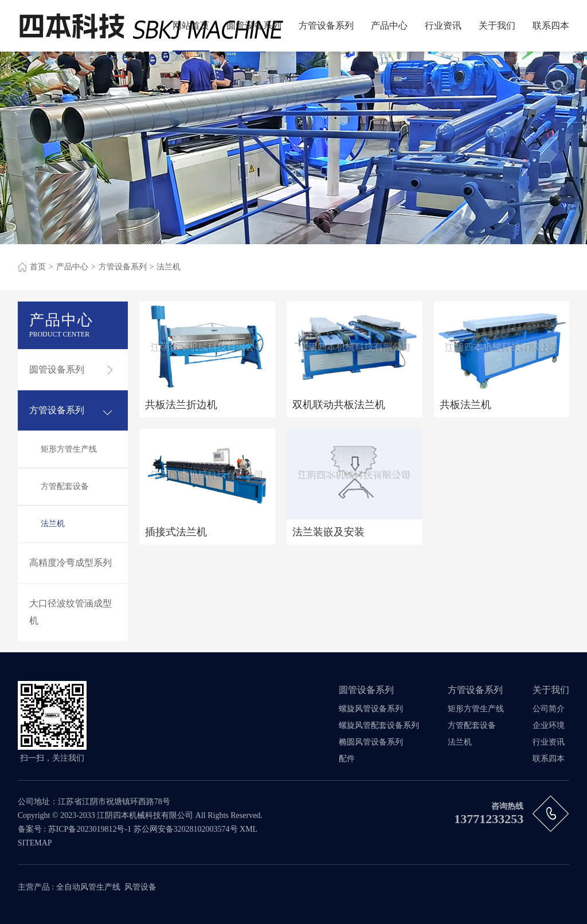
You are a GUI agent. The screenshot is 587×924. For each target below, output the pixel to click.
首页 (38, 267)
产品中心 (389, 26)
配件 (347, 759)
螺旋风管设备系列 (371, 709)
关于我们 (497, 26)
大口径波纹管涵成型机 (71, 612)
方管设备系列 (326, 26)
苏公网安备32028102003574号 (186, 829)
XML (249, 829)
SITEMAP (35, 843)
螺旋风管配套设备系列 (379, 725)
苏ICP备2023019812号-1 (90, 829)
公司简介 (549, 709)
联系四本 (551, 26)
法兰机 (169, 267)
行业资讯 (443, 26)
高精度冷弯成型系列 (71, 563)
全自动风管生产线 (88, 887)
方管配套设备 (65, 486)
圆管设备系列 (254, 26)
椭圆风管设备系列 (371, 742)
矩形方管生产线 (69, 449)
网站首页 (191, 26)
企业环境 (549, 725)
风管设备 (140, 887)
